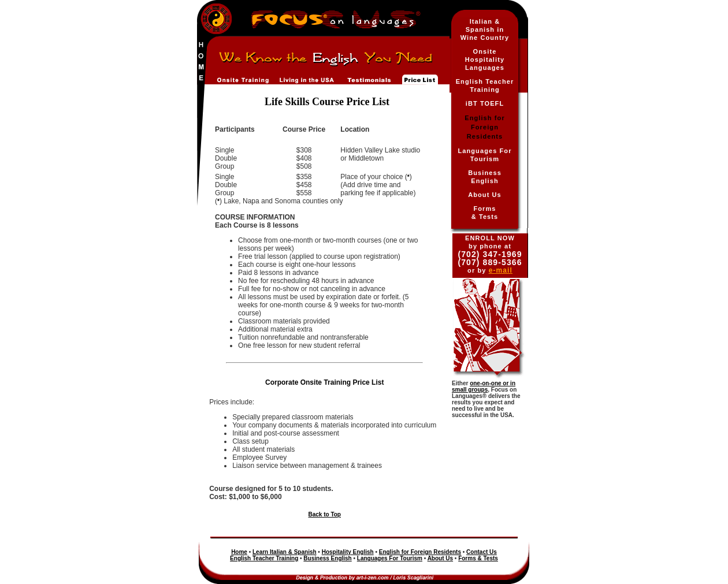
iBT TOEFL (485, 103)
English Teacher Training (264, 558)
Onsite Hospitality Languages (485, 59)
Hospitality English (348, 552)
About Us (485, 195)
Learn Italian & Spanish (285, 552)
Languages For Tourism (390, 558)
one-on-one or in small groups (484, 386)
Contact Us (482, 552)
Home (239, 552)
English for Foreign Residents (420, 552)
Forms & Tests (478, 558)
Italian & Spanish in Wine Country (485, 29)
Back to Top (324, 514)
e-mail (501, 270)
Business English (327, 558)
